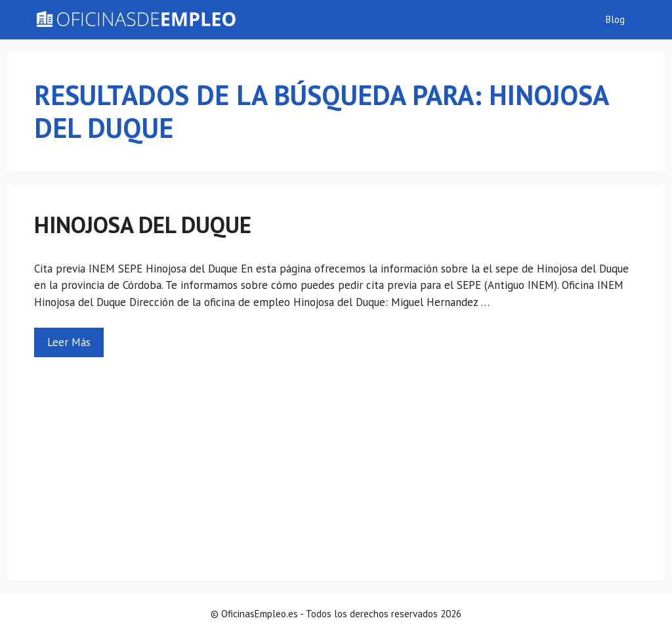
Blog (615, 19)
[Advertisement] (336, 456)
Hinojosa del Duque (143, 225)
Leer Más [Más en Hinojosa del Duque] (69, 342)
